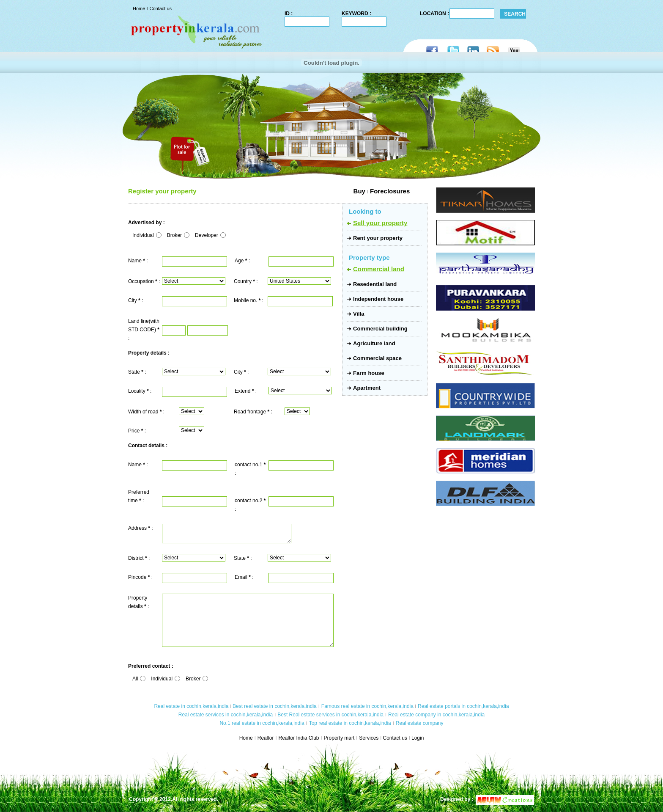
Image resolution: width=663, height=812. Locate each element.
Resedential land (375, 284)
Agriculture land (374, 343)
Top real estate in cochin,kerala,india (350, 723)
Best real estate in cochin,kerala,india (274, 706)
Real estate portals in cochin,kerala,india (463, 706)
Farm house (369, 373)
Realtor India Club (299, 738)
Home (140, 8)
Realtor (266, 738)
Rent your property (378, 238)
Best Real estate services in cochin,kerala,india (330, 715)
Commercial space (377, 358)
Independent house (378, 299)
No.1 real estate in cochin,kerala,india (262, 723)
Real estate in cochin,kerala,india (191, 706)
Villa (359, 314)
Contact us (160, 8)
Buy (281, 191)
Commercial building (380, 329)
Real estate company (420, 723)
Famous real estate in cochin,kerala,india (367, 706)
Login (418, 738)
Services (369, 738)
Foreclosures (390, 191)
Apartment (367, 388)
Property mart (339, 738)
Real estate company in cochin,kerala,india (436, 715)
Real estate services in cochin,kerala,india (226, 715)
